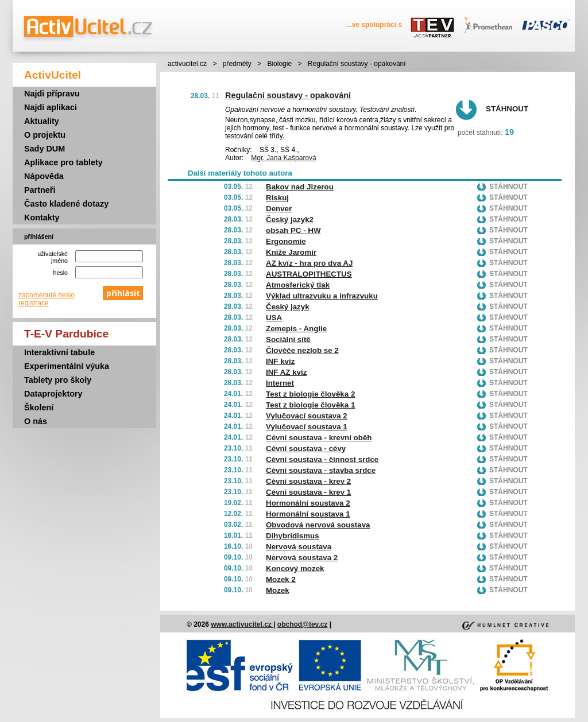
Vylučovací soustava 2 (307, 416)
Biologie (279, 64)
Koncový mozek (295, 568)
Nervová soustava (299, 547)
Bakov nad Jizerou (300, 187)
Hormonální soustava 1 (308, 514)
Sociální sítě (288, 339)
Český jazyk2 (290, 220)
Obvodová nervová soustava (318, 525)
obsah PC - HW (293, 230)
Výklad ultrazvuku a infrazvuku (322, 296)
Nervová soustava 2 (302, 558)
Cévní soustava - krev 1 (308, 492)
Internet (280, 383)
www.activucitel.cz (242, 624)
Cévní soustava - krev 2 (308, 481)
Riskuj (277, 198)
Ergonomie (286, 241)
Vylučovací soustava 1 (307, 427)
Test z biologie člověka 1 (310, 405)
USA (274, 318)
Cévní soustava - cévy (306, 449)
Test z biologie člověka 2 (310, 394)
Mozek (278, 590)
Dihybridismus (293, 536)
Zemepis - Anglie (296, 329)
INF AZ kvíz (286, 372)
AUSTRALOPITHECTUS (309, 274)
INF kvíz (280, 361)
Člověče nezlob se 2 (302, 350)
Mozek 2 (281, 579)
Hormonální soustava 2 (308, 503)
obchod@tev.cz (303, 624)
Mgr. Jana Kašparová (283, 158)
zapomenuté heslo (47, 295)
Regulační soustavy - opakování (288, 95)
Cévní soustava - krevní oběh (319, 438)
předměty (237, 64)
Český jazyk (288, 307)
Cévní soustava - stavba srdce (321, 470)
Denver (279, 209)
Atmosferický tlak (298, 285)
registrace (34, 303)
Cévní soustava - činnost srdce (322, 459)
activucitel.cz (187, 64)
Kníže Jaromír (291, 252)
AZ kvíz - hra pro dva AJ (309, 263)
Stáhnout (507, 109)
